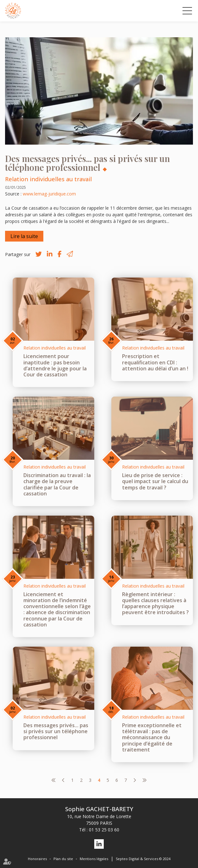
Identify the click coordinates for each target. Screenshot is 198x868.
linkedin (99, 844)
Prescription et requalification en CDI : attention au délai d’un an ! (155, 362)
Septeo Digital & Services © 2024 (143, 859)
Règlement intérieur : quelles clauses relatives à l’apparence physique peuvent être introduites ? (155, 603)
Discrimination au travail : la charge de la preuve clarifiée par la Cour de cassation (57, 484)
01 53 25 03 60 (104, 830)
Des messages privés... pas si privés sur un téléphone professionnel (56, 731)
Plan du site (63, 859)
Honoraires (37, 859)
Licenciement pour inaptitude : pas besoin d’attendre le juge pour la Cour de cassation (55, 365)
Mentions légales (94, 859)
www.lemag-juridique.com (49, 194)
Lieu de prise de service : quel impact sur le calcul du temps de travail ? (155, 481)
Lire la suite (24, 236)
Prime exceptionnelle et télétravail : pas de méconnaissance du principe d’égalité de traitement (152, 737)
